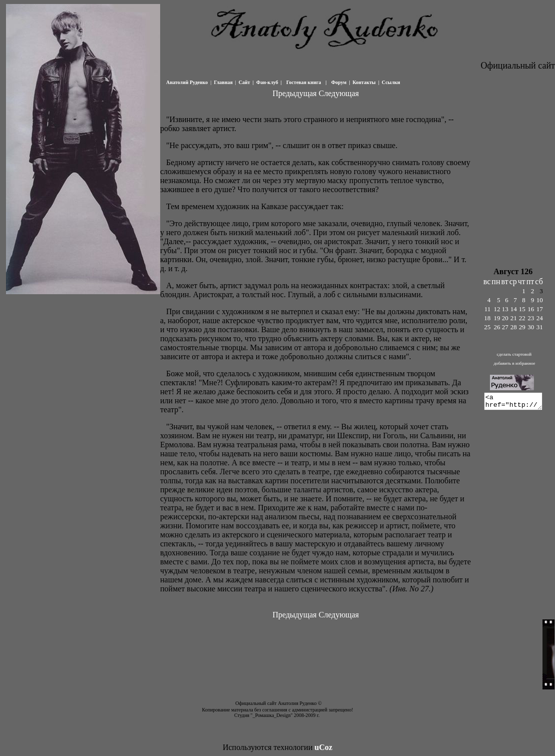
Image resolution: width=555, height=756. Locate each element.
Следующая (338, 93)
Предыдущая (294, 93)
